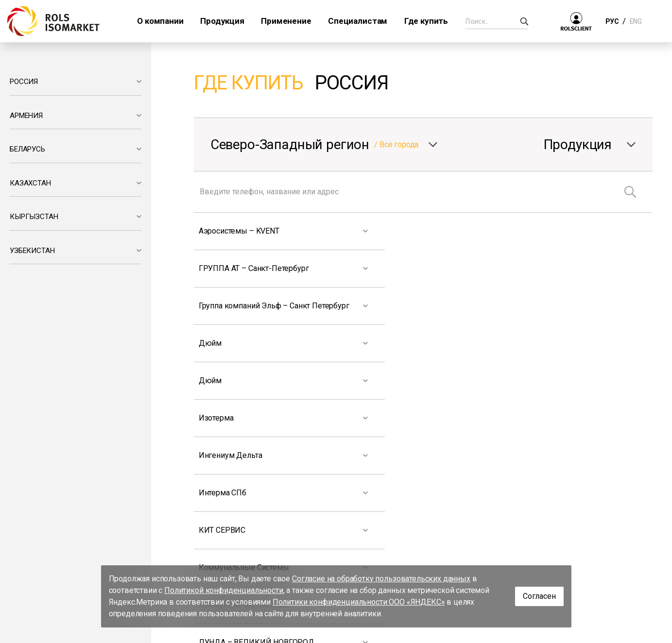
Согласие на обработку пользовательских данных (381, 579)
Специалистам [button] (358, 21)
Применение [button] (286, 21)
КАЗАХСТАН (30, 183)
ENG (636, 21)
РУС (612, 21)
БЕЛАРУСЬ (27, 149)
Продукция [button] (222, 21)
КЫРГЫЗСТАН (34, 217)
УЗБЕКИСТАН (32, 251)
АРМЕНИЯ (26, 116)
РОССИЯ (24, 82)
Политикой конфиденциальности (224, 590)
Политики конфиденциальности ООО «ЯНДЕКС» (359, 602)
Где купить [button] (426, 21)
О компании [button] (160, 21)
